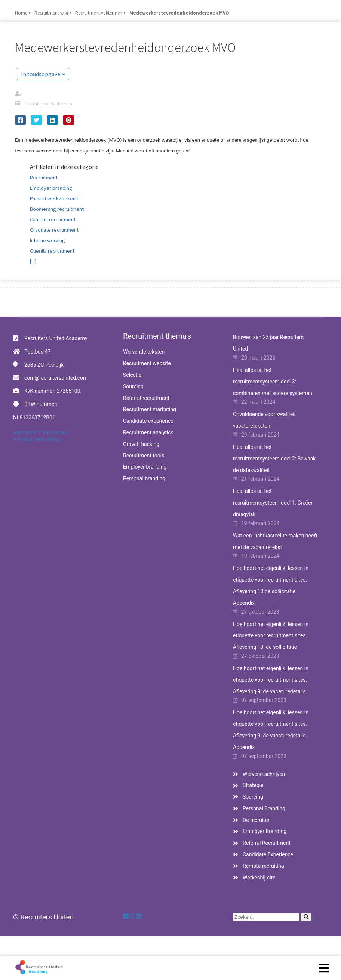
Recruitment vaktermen (49, 103)
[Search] (306, 917)
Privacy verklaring (36, 439)
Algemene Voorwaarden (41, 432)
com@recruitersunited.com (56, 378)
